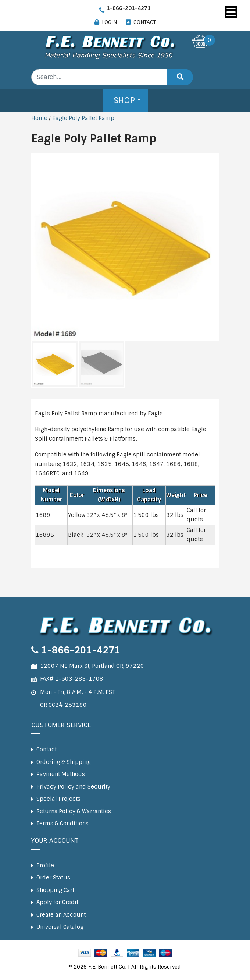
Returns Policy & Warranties (74, 811)
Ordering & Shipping (64, 762)
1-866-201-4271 (129, 8)
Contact (47, 750)
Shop (124, 100)
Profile (45, 866)
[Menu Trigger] (231, 12)
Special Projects (58, 799)
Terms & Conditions (63, 824)
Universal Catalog (60, 927)
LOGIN (109, 22)
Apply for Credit (57, 902)
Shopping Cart (55, 890)
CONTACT (145, 22)
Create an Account (61, 915)
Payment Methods (61, 774)
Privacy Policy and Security (73, 787)
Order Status (53, 878)
